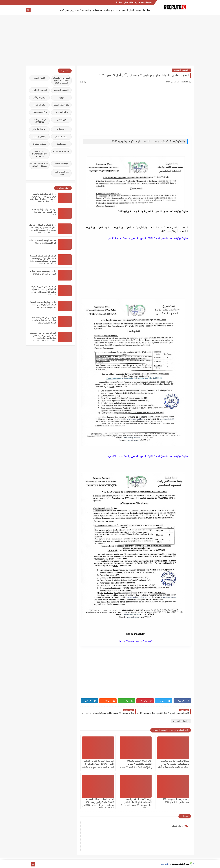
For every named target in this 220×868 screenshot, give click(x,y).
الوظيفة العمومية (144, 10)
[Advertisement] (110, 42)
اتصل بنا (119, 2)
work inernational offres (61, 173)
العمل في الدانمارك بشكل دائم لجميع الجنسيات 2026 (61, 80)
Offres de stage (61, 164)
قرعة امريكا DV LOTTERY (39, 121)
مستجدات (98, 10)
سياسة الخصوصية (146, 2)
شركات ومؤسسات (39, 112)
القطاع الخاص (128, 10)
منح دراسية (109, 10)
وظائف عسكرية (84, 10)
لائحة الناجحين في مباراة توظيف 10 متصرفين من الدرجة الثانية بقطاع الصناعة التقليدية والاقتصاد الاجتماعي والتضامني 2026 (43, 338)
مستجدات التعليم (39, 129)
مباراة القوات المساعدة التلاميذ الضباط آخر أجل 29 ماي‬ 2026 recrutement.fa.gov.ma (43, 305)
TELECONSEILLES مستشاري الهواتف (39, 165)
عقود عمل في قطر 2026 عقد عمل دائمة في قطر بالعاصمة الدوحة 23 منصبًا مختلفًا (44, 320)
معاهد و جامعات (39, 137)
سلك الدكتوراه (39, 105)
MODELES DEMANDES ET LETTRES (39, 154)
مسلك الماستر (61, 137)
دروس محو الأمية (68, 10)
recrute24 (165, 864)
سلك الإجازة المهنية (61, 105)
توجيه (118, 10)
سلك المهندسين (61, 112)
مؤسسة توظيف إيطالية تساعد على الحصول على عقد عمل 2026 (44, 212)
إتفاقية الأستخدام (131, 2)
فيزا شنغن (61, 120)
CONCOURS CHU (61, 151)
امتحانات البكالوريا (39, 90)
